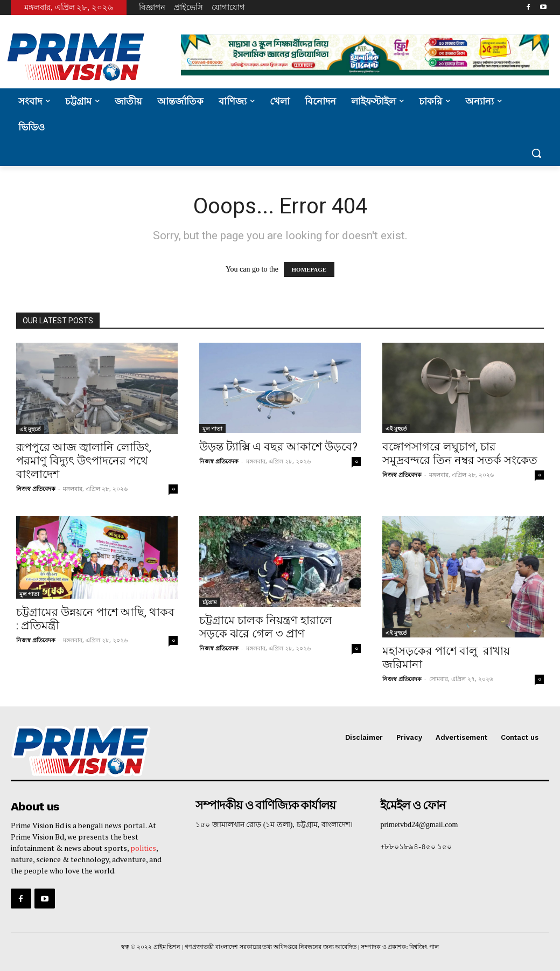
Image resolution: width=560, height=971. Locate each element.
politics (143, 847)
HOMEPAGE (309, 269)
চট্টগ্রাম (210, 602)
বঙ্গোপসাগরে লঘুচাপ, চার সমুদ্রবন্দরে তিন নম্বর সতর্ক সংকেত (460, 453)
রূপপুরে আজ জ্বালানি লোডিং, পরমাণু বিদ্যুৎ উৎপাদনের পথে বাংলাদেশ (84, 461)
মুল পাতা (212, 428)
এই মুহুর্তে (30, 429)
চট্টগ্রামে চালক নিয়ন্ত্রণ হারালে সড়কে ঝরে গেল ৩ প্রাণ (266, 627)
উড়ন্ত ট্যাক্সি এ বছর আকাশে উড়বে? (278, 447)
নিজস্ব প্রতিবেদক (36, 488)
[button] (536, 153)
